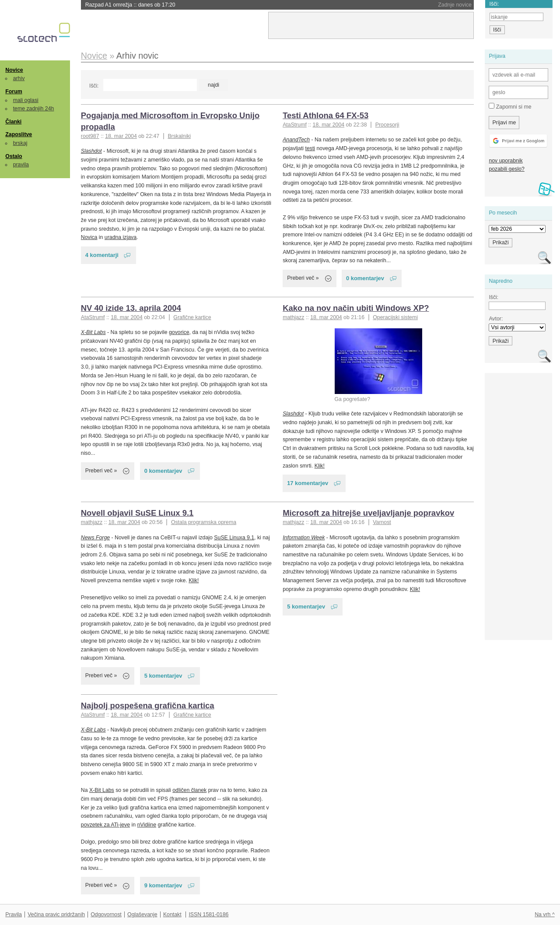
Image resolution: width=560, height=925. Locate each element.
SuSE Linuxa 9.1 (234, 538)
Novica (89, 237)
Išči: (94, 86)
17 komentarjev (308, 483)
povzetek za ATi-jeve (105, 825)
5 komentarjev (163, 676)
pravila (21, 165)
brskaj (20, 143)
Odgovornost (106, 914)
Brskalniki (179, 136)
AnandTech (296, 140)
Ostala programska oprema (204, 522)
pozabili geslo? (506, 169)
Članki (13, 122)
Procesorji (387, 125)
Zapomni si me (510, 106)
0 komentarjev (365, 278)
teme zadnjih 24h (34, 109)
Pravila (14, 914)
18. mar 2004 (121, 136)
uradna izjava (121, 237)
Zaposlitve (19, 134)
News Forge (95, 538)
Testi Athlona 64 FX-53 (325, 115)
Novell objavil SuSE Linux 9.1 (137, 513)
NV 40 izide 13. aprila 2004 (131, 308)
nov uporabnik (506, 161)
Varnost (382, 522)
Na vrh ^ (544, 914)
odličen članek (189, 790)
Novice (14, 70)
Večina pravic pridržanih (56, 914)
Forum (14, 91)
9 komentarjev (163, 885)
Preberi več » (303, 278)
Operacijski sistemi (395, 317)
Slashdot (91, 151)
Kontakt (172, 914)
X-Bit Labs (93, 332)
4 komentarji (102, 255)
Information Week (304, 538)
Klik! (320, 466)
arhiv (19, 78)
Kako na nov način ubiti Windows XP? (356, 308)
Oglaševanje (142, 914)
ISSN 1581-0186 (208, 914)
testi (310, 148)
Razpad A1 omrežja (130, 5)
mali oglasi (26, 100)
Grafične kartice (192, 317)
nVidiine (147, 825)
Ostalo (14, 156)
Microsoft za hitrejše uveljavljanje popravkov (368, 513)
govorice (179, 332)
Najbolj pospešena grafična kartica (148, 705)
